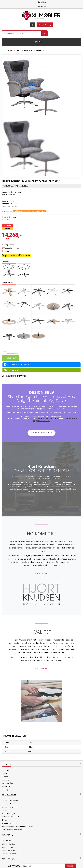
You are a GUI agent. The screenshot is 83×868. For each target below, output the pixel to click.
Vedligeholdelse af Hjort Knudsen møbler (17, 826)
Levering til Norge (8, 804)
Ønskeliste (41, 6)
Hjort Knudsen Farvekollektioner (14, 830)
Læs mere (41, 573)
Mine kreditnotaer (9, 844)
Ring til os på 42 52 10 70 (47, 418)
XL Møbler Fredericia (9, 823)
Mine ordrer (6, 841)
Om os (4, 820)
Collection (6, 773)
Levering (5, 810)
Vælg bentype (7, 283)
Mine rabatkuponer (9, 854)
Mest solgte (6, 780)
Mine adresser (7, 847)
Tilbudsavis (6, 770)
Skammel (6, 262)
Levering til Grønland (10, 807)
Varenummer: (7, 207)
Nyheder (5, 777)
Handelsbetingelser (9, 813)
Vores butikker (7, 783)
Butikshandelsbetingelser (12, 817)
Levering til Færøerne (10, 801)
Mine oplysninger (8, 850)
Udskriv (7, 220)
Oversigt (5, 790)
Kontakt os (42, 2)
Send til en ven (10, 217)
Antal (4, 351)
